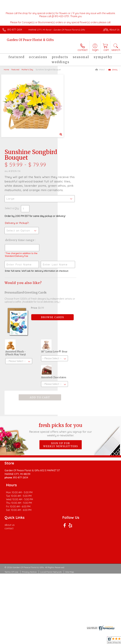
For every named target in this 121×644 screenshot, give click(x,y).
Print (100, 70)
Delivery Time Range (72, 180)
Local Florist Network (51, 509)
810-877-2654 (15, 30)
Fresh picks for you (61, 380)
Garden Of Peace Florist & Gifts (30, 40)
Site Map (70, 509)
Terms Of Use (11, 509)
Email (113, 70)
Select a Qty (69, 142)
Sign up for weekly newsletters (61, 395)
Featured (15, 70)
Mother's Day (27, 70)
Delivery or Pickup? (74, 160)
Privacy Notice (29, 509)
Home (6, 70)
